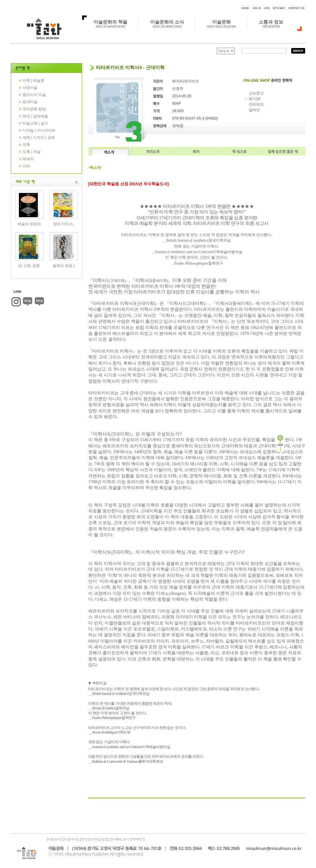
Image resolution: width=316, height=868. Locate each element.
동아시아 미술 (34, 95)
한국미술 (30, 102)
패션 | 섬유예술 (35, 116)
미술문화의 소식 (171, 24)
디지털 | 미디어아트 (39, 130)
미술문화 (225, 24)
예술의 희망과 (29, 224)
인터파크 (256, 104)
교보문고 (256, 93)
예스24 (255, 99)
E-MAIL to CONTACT (127, 839)
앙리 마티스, (64, 224)
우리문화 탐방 (34, 109)
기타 (26, 166)
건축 (26, 145)
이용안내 (54, 839)
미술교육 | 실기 (35, 123)
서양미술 (30, 88)
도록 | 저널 (32, 152)
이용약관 (71, 839)
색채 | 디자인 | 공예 (39, 138)
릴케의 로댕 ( (64, 266)
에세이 (28, 159)
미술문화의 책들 (114, 24)
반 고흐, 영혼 (29, 266)
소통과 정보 (274, 24)
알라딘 (254, 110)
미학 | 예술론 (33, 81)
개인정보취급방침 (94, 839)
